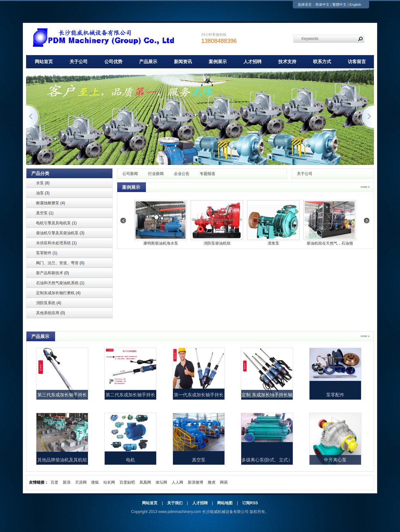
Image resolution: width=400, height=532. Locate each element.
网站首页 (44, 62)
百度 (54, 482)
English (355, 5)
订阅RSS (250, 503)
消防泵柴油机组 (217, 243)
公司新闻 (130, 174)
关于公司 (79, 62)
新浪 (67, 482)
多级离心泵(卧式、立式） (267, 460)
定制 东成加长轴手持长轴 (267, 395)
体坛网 (161, 482)
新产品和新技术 (52, 273)
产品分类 (40, 173)
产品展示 (148, 62)
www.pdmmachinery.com (180, 512)
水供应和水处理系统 (56, 243)
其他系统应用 (51, 313)
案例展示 (218, 62)
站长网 (109, 482)
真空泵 (45, 213)
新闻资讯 (183, 62)
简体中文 (322, 5)
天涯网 (81, 482)
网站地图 (225, 503)
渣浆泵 (273, 243)
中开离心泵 (335, 460)
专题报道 (207, 174)
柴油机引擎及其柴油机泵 (60, 233)
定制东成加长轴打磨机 (58, 293)
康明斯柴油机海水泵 (161, 243)
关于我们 (175, 503)
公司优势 (113, 62)
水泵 (43, 183)
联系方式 (322, 62)
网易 (224, 482)
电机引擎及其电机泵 (56, 223)
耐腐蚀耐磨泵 (51, 203)
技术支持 (287, 62)
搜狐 (95, 482)
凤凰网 (145, 482)
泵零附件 (47, 253)
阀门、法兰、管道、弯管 (60, 263)
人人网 (177, 482)
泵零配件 (335, 395)
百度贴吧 (127, 482)
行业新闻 (156, 174)
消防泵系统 (49, 303)
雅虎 (212, 482)
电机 (130, 460)
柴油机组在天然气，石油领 (330, 243)
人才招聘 (252, 62)
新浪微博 (195, 482)
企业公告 (182, 174)
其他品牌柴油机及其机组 (62, 460)
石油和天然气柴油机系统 (60, 283)
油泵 (43, 193)
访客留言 (357, 62)
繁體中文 (339, 5)
